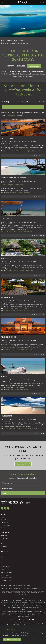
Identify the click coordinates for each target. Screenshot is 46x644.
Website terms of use (20, 588)
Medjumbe (5, 376)
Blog (2, 544)
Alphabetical (20, 116)
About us (3, 570)
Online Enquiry (4, 523)
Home (2, 40)
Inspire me (23, 107)
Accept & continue (12, 639)
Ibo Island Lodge (8, 138)
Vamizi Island (7, 258)
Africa (16, 40)
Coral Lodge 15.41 (7, 219)
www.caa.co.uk (35, 608)
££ (11, 143)
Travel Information (5, 525)
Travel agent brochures (6, 580)
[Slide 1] (21, 28)
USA (2, 562)
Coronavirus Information (7, 528)
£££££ (10, 183)
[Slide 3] (25, 28)
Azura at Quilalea (8, 298)
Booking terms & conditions (34, 588)
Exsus (23, 2)
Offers (2, 541)
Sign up (23, 493)
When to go (4, 546)
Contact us (4, 520)
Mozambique (22, 40)
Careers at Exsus (5, 575)
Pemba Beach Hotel (9, 337)
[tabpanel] (23, 254)
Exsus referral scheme (6, 578)
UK (2, 554)
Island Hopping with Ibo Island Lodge (16, 178)
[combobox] (13, 102)
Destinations (9, 40)
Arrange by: (4, 116)
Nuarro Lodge (7, 416)
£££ (10, 143)
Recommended (11, 116)
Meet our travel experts (7, 572)
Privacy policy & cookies (7, 588)
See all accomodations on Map (34, 113)
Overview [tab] (10, 66)
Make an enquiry (23, 464)
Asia (2, 557)
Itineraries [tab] (21, 66)
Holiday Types (4, 538)
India (2, 559)
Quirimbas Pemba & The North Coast (10, 42)
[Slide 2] (23, 28)
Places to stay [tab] (34, 66)
